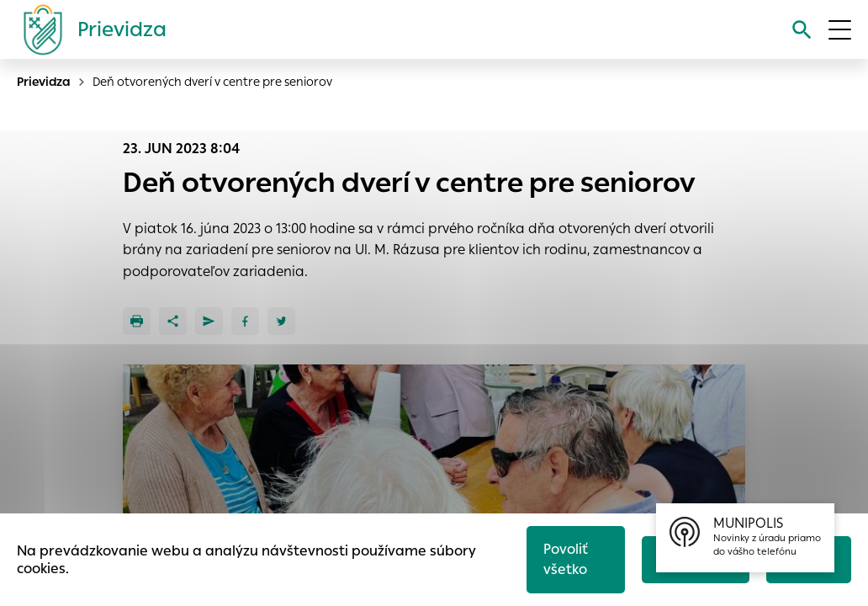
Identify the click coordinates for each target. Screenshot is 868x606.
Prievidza (44, 82)
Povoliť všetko (566, 559)
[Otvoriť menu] (840, 30)
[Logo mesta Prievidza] (88, 29)
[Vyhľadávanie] (802, 30)
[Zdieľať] (173, 321)
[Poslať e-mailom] (209, 321)
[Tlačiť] (137, 321)
